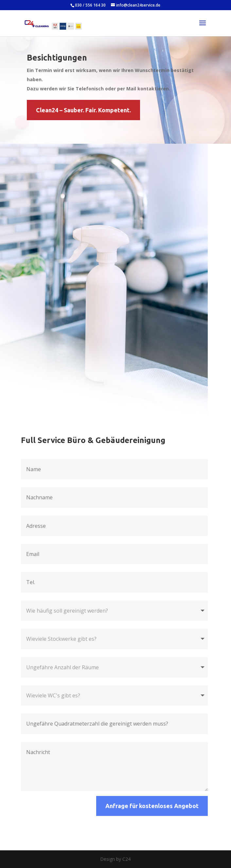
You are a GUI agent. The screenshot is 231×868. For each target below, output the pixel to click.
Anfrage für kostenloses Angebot (152, 806)
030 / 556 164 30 (90, 5)
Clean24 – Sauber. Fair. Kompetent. (83, 110)
